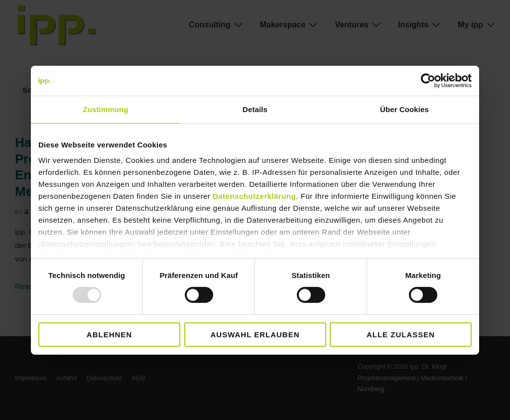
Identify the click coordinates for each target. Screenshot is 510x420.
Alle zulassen (401, 335)
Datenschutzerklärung (255, 196)
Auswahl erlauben (255, 335)
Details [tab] (255, 109)
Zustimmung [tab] (106, 109)
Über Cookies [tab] (404, 109)
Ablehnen (109, 335)
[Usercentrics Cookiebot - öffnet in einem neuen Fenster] (428, 80)
